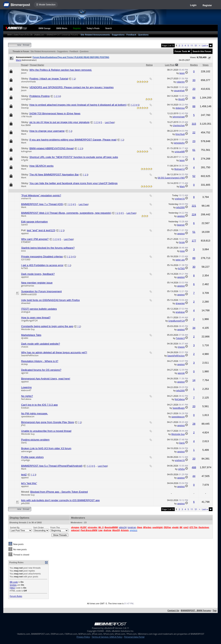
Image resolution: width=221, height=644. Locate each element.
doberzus (180, 108)
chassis (25, 347)
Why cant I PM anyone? (35, 239)
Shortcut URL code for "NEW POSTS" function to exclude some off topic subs (74, 157)
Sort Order (39, 527)
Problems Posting (39, 96)
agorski (25, 373)
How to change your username (47, 131)
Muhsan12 (179, 169)
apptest (181, 216)
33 (194, 80)
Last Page (110, 122)
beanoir (181, 225)
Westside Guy (28, 329)
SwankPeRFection (30, 355)
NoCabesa (26, 399)
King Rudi (180, 134)
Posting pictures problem (35, 440)
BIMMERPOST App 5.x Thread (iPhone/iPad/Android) (52, 466)
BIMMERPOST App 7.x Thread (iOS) (42, 204)
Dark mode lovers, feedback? (38, 274)
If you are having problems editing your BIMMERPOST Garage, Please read (73, 140)
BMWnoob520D (29, 294)
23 (194, 141)
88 (194, 106)
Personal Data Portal (134, 637)
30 (194, 267)
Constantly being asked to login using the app (47, 326)
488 (194, 467)
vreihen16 (26, 198)
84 (194, 98)
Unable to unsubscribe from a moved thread (46, 431)
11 (192, 45)
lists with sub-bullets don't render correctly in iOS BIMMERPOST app (60, 500)
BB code (14, 582)
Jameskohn (179, 143)
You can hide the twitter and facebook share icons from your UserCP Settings (74, 183)
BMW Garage (45, 28)
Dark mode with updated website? (41, 344)
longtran (132, 527)
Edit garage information (34, 222)
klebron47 (26, 390)
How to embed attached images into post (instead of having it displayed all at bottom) (78, 105)
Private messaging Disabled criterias (42, 256)
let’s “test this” (29, 483)
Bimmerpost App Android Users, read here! (46, 379)
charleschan (179, 125)
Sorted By (15, 527)
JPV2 (23, 425)
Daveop (25, 108)
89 (194, 258)
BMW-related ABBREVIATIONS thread (51, 148)
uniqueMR (180, 151)
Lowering (26, 387)
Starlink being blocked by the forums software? (48, 248)
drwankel (26, 303)
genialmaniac (28, 286)
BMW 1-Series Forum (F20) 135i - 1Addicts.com (26, 35)
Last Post (170, 65)
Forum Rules (16, 596)
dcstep (24, 364)
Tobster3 (180, 338)
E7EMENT (26, 242)
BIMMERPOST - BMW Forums (196, 610)
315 (194, 124)
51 (196, 45)
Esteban (25, 408)
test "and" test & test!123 (41, 230)
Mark (18, 60)
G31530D (26, 259)
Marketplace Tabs (31, 335)
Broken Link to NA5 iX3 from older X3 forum (46, 448)
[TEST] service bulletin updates (39, 309)
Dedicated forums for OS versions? (41, 370)
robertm (181, 82)
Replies (194, 65)
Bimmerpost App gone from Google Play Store (48, 422)
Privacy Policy (83, 637)
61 (194, 150)
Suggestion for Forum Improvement (41, 291)
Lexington (26, 99)
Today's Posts (93, 28)
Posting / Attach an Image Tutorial (49, 79)
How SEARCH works (41, 166)
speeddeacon (28, 416)
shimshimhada (28, 81)
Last (205, 45)
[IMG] (12, 588)
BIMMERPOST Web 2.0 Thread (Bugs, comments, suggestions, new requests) (66, 213)
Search (108, 28)
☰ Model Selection (46, 5)
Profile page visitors (32, 457)
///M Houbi (27, 116)
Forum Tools (181, 51)
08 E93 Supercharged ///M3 (171, 178)
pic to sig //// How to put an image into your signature (59, 122)
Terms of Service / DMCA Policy (107, 637)
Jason (24, 73)
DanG (24, 443)
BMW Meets (62, 28)
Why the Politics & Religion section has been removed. (61, 70)
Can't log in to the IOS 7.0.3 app (39, 405)
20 (194, 89)
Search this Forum (202, 51)
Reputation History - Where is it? (40, 361)
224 (194, 214)
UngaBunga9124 (29, 320)
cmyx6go (26, 460)
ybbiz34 (123, 527)
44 (194, 476)
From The (55, 527)
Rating (149, 65)
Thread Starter (37, 65)
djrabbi (25, 338)
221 (194, 206)
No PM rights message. (35, 413)
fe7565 (24, 268)
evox (23, 251)
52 (194, 176)
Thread (24, 65)
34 (194, 328)
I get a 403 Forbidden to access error (42, 265)
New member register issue (37, 283)
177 (194, 241)
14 (194, 380)
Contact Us (173, 610)
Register (207, 5)
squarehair (179, 90)
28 (194, 424)
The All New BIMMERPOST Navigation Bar (54, 175)
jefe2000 (181, 207)
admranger (27, 451)
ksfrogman (26, 151)
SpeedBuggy (179, 408)
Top (215, 610)
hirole (182, 242)
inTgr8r (25, 160)
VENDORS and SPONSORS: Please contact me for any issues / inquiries (72, 87)
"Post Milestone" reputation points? (41, 195)
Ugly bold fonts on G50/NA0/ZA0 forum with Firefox (50, 300)
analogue (26, 312)
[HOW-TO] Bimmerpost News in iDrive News (55, 113)
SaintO (24, 225)
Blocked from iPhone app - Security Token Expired (59, 492)
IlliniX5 (182, 99)
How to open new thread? (36, 318)
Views (206, 65)
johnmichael (179, 117)
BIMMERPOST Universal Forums (62, 35)
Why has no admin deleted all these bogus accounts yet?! (54, 352)
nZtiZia (181, 469)
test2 (24, 475)
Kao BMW (26, 125)
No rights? (27, 396)
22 (194, 132)
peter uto (180, 260)
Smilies (13, 585)
